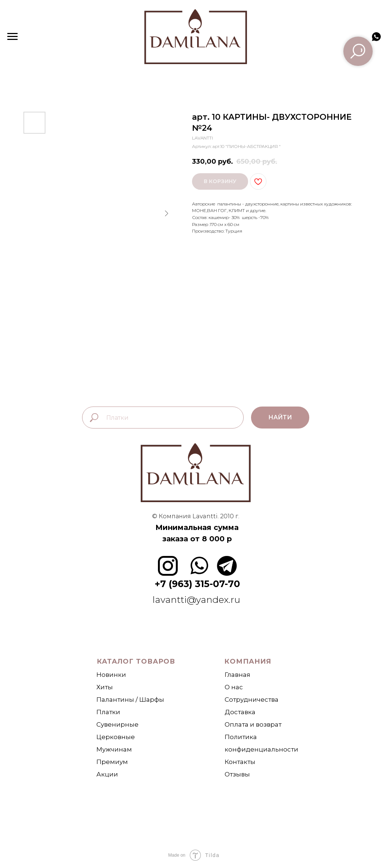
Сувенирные (117, 724)
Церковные (116, 737)
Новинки (111, 675)
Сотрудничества (252, 700)
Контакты (240, 762)
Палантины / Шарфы (130, 700)
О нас (234, 687)
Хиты (105, 687)
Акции (107, 774)
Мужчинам (114, 749)
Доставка (240, 712)
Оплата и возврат (253, 724)
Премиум (112, 762)
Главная (237, 675)
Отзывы (237, 774)
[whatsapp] (376, 40)
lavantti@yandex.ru (198, 600)
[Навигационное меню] (12, 37)
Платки (108, 712)
